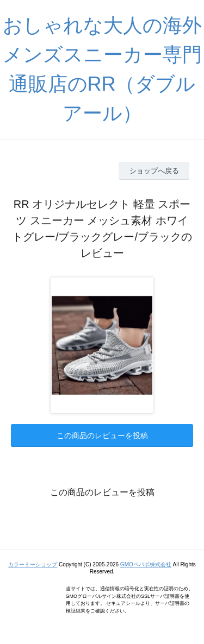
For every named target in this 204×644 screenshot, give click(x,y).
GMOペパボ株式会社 (146, 564)
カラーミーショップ (33, 564)
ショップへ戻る (154, 171)
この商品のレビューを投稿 (102, 435)
